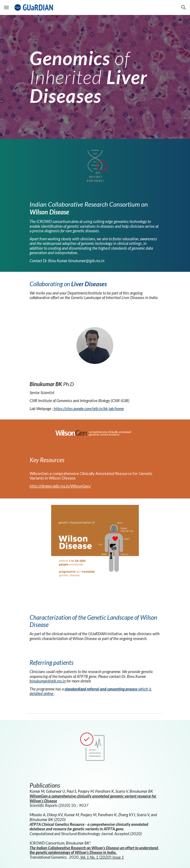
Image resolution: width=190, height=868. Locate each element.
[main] (95, 77)
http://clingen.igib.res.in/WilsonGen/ (60, 486)
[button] (6, 7)
